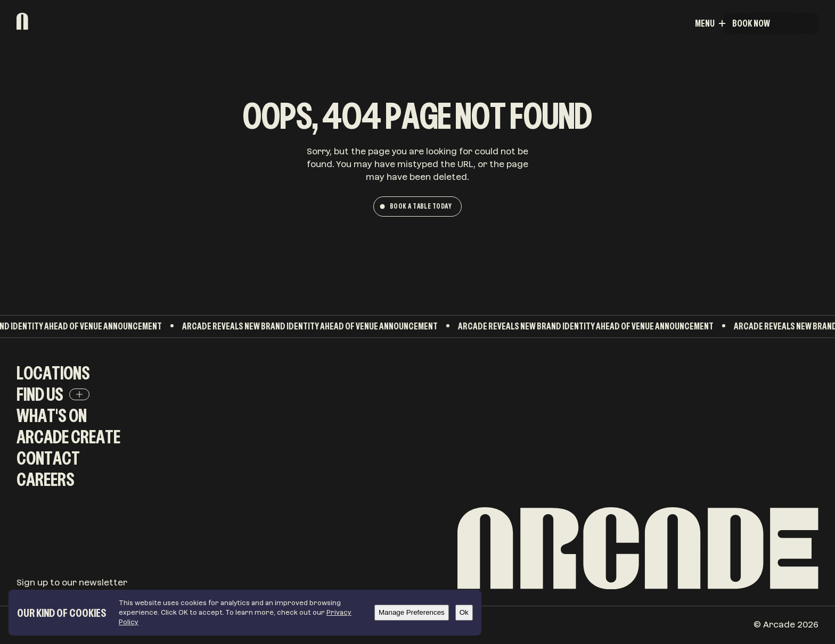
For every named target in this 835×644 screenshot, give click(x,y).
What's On (52, 415)
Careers (46, 479)
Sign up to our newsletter (72, 583)
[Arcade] (54, 21)
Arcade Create (68, 437)
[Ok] (464, 613)
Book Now (751, 23)
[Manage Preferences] (412, 613)
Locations (53, 373)
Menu (794, 23)
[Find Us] (79, 394)
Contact (48, 458)
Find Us (40, 394)
